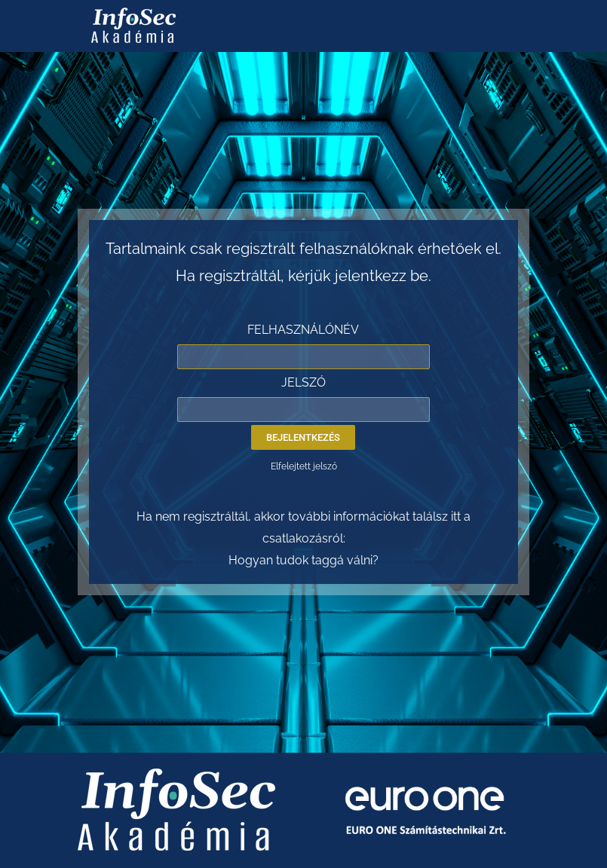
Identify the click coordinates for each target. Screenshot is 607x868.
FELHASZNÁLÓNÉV (303, 330)
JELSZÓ (303, 382)
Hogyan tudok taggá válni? (303, 560)
